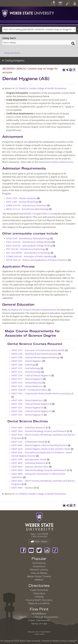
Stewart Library (39, 570)
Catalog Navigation (15, 61)
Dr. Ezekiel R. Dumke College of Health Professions (41, 89)
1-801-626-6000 (39, 536)
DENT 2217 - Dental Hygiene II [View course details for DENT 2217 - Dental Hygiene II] (27, 379)
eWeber (39, 580)
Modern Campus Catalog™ (65, 641)
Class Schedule (39, 590)
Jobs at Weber (39, 573)
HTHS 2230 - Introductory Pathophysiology (28, 239)
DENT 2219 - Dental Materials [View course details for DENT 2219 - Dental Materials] (27, 383)
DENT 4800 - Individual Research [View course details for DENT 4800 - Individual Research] (28, 463)
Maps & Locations (39, 603)
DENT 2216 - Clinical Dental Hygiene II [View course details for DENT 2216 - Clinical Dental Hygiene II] (31, 376)
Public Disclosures (39, 620)
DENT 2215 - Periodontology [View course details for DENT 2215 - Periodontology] (26, 372)
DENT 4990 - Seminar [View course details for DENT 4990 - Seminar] (23, 488)
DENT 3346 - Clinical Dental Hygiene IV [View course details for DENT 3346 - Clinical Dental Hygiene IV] (32, 411)
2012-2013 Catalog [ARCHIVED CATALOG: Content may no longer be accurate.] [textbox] (40, 30)
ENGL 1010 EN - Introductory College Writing (29, 242)
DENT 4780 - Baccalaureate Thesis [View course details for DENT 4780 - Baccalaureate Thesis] (29, 460)
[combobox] (39, 29)
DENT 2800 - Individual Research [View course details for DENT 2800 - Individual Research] (28, 428)
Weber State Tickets (39, 577)
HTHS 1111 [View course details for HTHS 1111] (46, 214)
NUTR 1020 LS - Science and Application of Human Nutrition (37, 260)
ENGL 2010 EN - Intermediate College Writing (29, 246)
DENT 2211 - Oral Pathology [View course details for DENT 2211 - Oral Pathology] (26, 369)
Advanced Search (12, 53)
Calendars (39, 593)
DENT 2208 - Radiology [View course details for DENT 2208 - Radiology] (23, 365)
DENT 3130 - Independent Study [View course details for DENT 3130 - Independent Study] (28, 442)
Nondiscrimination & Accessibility (39, 617)
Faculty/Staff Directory (39, 600)
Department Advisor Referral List (55, 162)
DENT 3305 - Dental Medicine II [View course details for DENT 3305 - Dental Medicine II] (27, 401)
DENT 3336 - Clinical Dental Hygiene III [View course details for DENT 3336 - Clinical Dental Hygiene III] (31, 404)
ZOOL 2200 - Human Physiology (22, 202)
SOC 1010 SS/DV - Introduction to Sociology (28, 253)
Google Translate (39, 634)
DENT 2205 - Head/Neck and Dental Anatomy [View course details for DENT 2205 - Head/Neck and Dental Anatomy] (35, 354)
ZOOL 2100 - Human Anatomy (21, 198)
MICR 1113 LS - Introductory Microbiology (27, 209)
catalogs (7, 641)
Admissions (39, 563)
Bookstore (39, 566)
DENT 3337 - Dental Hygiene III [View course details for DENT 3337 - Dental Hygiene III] (27, 408)
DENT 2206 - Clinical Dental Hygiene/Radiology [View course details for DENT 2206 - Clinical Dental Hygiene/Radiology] (36, 358)
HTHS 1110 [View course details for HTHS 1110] (30, 214)
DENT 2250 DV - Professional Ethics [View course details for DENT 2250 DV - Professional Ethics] (29, 390)
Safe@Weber (39, 614)
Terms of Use (39, 624)
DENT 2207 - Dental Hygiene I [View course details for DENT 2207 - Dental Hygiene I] (27, 361)
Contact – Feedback (39, 542)
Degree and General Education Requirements (34, 310)
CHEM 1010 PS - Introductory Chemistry (26, 206)
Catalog (39, 597)
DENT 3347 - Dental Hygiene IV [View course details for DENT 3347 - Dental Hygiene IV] (27, 415)
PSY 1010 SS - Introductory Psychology (26, 249)
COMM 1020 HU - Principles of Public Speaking (30, 257)
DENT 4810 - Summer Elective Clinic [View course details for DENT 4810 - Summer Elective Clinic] (30, 467)
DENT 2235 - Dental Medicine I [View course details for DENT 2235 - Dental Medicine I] (27, 387)
